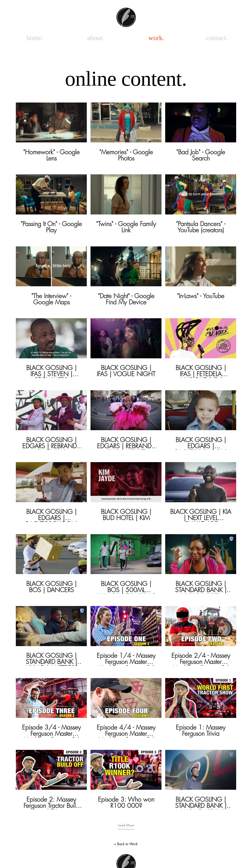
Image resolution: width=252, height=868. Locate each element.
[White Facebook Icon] (229, 17)
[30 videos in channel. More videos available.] (126, 456)
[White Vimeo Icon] (222, 17)
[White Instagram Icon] (236, 17)
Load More (126, 825)
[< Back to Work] (126, 844)
